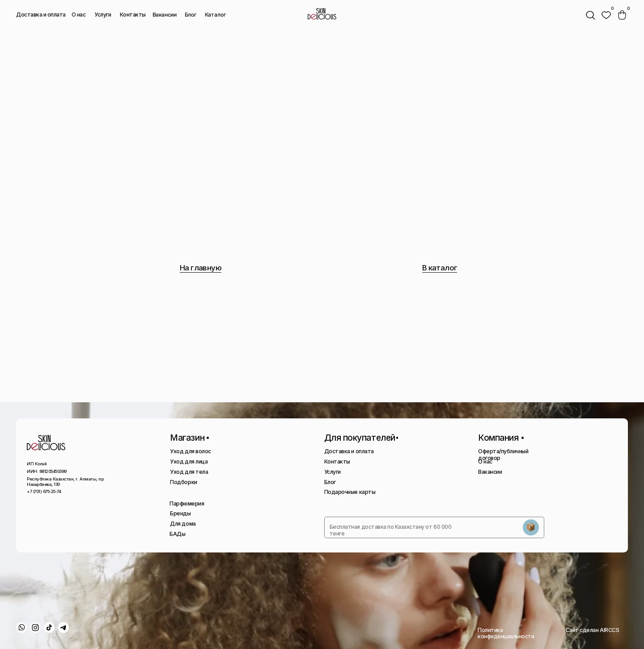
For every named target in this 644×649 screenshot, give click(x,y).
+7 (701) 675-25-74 (44, 491)
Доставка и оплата (41, 15)
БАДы (177, 534)
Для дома (183, 524)
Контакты (133, 15)
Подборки (183, 482)
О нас (79, 15)
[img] (606, 15)
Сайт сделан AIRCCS (592, 630)
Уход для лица (189, 461)
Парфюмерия (187, 504)
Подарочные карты (350, 492)
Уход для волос (190, 451)
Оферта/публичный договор (503, 454)
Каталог (215, 15)
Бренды (180, 513)
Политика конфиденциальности (506, 633)
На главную (201, 268)
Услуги (103, 15)
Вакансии (164, 15)
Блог (191, 15)
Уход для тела (189, 472)
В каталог (440, 268)
